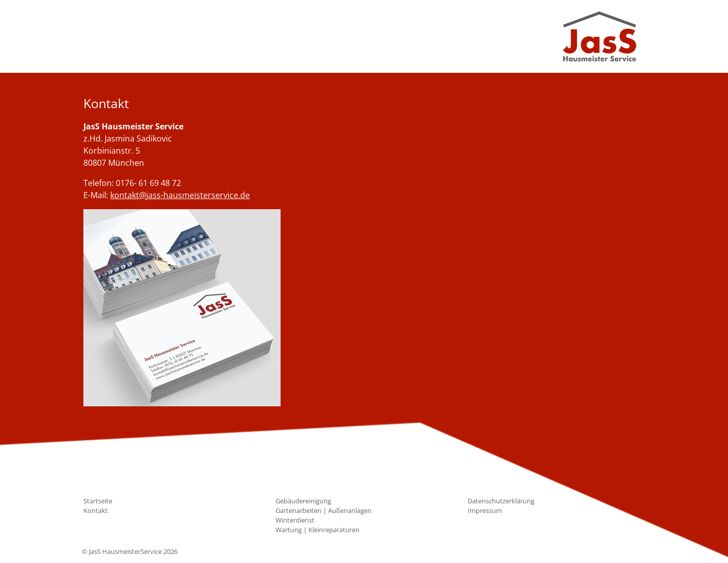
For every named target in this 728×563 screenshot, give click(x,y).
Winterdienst (295, 520)
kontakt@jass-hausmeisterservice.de (180, 195)
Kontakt (96, 510)
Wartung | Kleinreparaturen (317, 530)
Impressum (485, 510)
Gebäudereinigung (303, 501)
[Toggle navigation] (97, 36)
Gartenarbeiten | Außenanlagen (324, 510)
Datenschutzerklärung (501, 501)
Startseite (98, 501)
